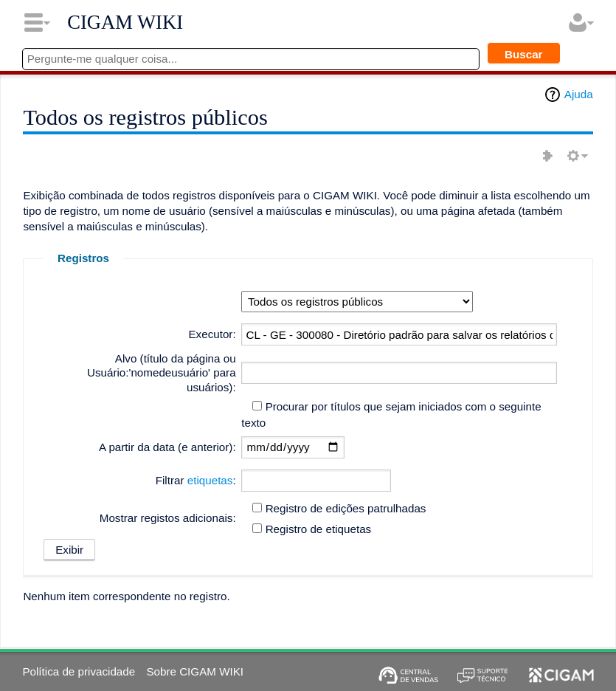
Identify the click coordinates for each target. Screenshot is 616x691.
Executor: (212, 334)
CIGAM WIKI (125, 22)
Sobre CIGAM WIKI (195, 671)
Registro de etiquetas (319, 529)
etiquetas (210, 480)
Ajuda (579, 94)
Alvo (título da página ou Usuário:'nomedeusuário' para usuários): (162, 373)
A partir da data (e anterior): (167, 447)
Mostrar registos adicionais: (168, 518)
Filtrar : (196, 480)
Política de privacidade (79, 671)
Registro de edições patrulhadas (346, 508)
